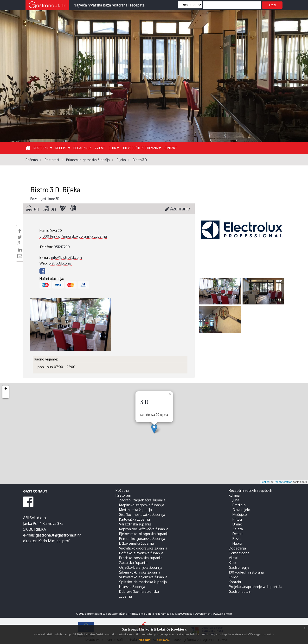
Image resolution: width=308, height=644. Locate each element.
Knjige (234, 577)
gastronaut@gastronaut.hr (58, 535)
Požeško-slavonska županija (141, 553)
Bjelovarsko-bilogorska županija (144, 534)
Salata (238, 529)
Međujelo (240, 514)
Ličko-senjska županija (136, 543)
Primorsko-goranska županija (84, 236)
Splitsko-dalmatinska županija (143, 582)
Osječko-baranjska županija (141, 567)
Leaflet (265, 482)
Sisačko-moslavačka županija (142, 514)
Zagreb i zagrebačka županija (142, 500)
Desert (238, 534)
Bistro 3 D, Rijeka (55, 189)
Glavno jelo (241, 510)
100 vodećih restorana (141, 148)
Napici (237, 543)
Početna (122, 490)
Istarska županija (132, 587)
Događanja (82, 148)
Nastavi (145, 640)
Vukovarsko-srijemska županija (143, 577)
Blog (114, 148)
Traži (272, 5)
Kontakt (170, 148)
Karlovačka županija (135, 519)
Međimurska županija (135, 510)
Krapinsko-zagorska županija (142, 505)
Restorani (43, 148)
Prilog (237, 519)
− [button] (6, 395)
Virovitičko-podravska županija (143, 548)
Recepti (63, 148)
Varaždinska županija (135, 524)
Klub (232, 562)
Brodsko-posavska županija (141, 558)
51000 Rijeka (49, 236)
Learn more (163, 640)
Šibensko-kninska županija (140, 572)
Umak (237, 524)
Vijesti (100, 148)
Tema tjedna (239, 553)
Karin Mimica (49, 541)
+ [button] (6, 389)
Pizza (237, 538)
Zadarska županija (133, 562)
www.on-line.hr (222, 614)
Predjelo (239, 505)
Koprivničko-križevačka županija (144, 529)
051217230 (62, 247)
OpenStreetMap (283, 482)
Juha (236, 500)
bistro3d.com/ (60, 263)
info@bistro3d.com (67, 257)
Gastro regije (239, 567)
